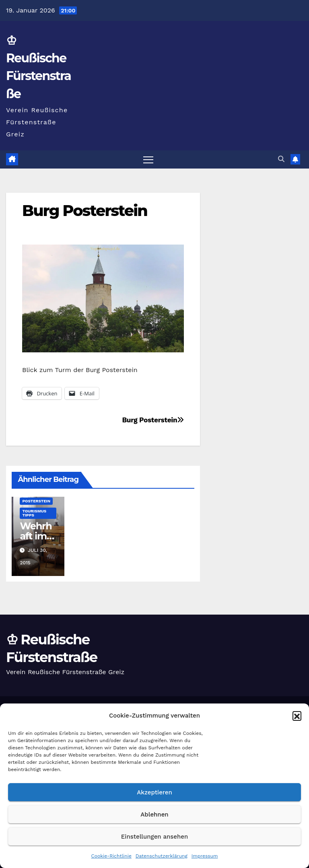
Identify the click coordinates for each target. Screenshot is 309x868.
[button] (297, 716)
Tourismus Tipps (34, 513)
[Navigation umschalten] (148, 159)
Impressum (205, 856)
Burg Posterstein (85, 211)
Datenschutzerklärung (162, 856)
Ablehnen (154, 815)
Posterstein (36, 501)
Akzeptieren (154, 792)
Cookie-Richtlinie (111, 856)
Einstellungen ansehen (154, 837)
